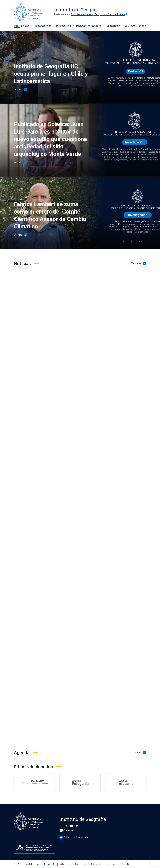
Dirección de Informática (42, 864)
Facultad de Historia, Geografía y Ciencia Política (100, 14)
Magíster (71, 26)
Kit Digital (124, 864)
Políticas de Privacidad (74, 837)
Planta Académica (45, 26)
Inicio (17, 26)
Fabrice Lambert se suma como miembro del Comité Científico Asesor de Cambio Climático (50, 215)
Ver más (21, 90)
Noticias (142, 26)
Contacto (66, 830)
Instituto (27, 26)
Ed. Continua (131, 26)
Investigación (96, 26)
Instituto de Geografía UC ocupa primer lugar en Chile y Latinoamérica (51, 74)
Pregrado (61, 26)
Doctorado (81, 26)
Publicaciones (115, 26)
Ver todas (139, 263)
